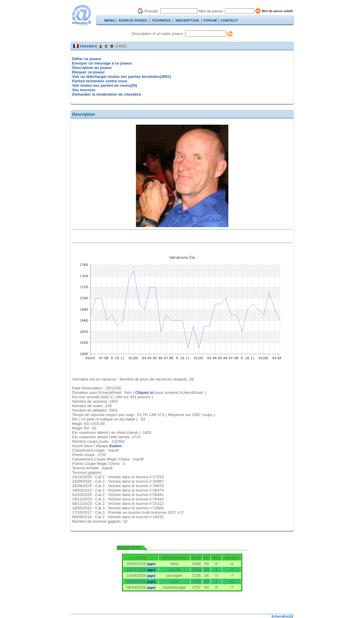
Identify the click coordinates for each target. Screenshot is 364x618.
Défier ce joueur (87, 59)
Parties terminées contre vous (100, 81)
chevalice (89, 46)
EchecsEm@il (282, 616)
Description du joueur (92, 68)
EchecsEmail (82, 15)
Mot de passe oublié (277, 11)
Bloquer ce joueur (89, 72)
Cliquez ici (145, 393)
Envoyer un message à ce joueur (102, 63)
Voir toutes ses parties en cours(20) (105, 85)
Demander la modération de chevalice (107, 94)
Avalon (115, 446)
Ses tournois (84, 90)
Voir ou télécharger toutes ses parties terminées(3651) (122, 77)
